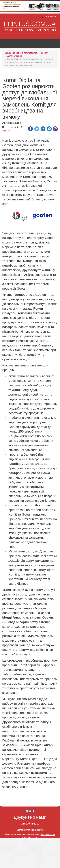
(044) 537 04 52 (47, 834)
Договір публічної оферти (30, 830)
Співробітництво (30, 824)
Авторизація (51, 17)
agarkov (6, 130)
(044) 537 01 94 (30, 838)
